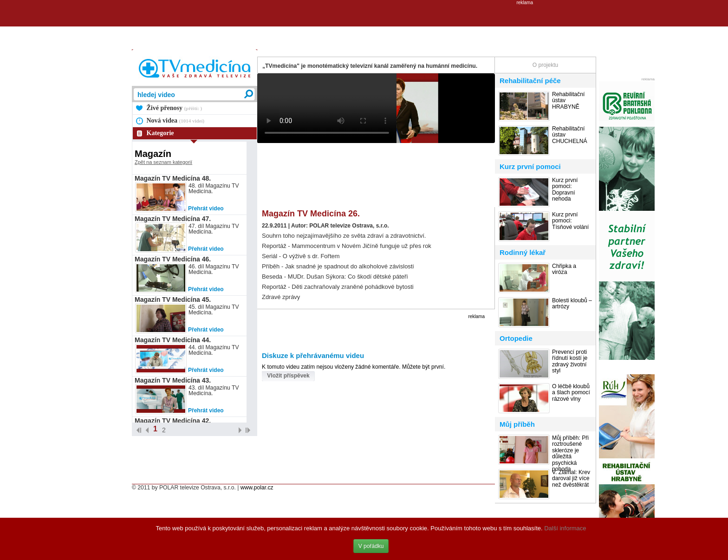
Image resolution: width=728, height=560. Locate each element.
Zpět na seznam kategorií (163, 162)
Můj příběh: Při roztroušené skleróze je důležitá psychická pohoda (570, 454)
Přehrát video (206, 208)
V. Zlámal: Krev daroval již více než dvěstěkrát (571, 479)
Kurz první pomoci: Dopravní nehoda (565, 190)
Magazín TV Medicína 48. (173, 178)
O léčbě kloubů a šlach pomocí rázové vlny (571, 393)
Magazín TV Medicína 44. (173, 340)
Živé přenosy (175, 108)
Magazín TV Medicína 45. (173, 300)
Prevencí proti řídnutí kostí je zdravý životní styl (570, 361)
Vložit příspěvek (288, 376)
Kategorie (160, 133)
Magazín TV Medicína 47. (173, 219)
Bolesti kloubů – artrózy (572, 304)
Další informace (565, 528)
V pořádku (371, 546)
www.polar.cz (257, 488)
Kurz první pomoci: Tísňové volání (570, 221)
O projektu (545, 65)
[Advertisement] (364, 26)
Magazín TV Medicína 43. (173, 380)
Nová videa (176, 120)
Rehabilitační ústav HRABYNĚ (568, 101)
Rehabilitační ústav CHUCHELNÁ (570, 135)
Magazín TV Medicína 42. (173, 421)
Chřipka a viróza (564, 269)
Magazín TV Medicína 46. (173, 259)
